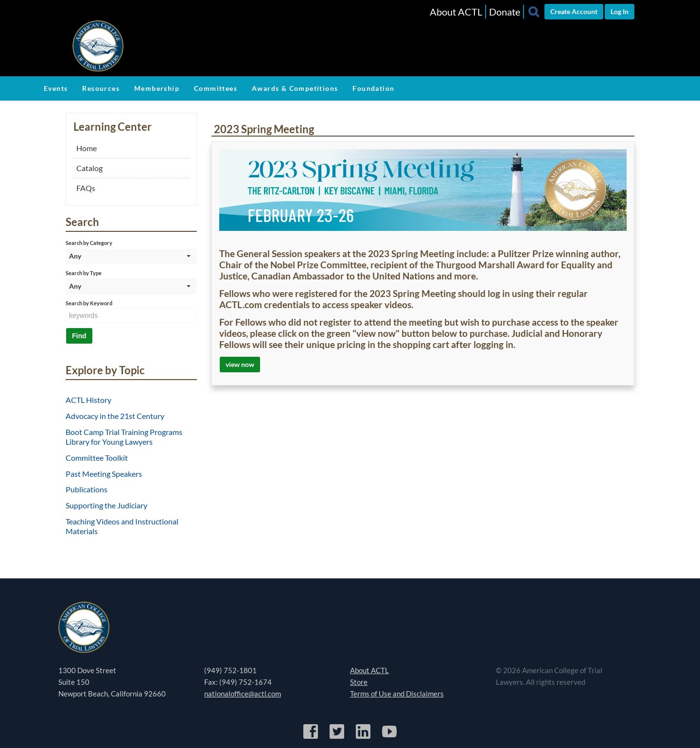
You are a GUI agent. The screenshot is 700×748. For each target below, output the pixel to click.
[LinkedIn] (364, 737)
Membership (157, 88)
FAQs (86, 188)
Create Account (574, 11)
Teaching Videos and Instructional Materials (122, 526)
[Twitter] (338, 737)
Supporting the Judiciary (106, 505)
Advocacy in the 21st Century (115, 416)
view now (240, 364)
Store (359, 682)
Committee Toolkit (97, 458)
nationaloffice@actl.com (243, 694)
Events (56, 88)
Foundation (373, 88)
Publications (87, 489)
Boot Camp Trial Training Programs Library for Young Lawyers (124, 437)
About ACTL (456, 12)
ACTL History (88, 400)
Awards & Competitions (295, 88)
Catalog (89, 168)
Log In (620, 11)
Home (87, 148)
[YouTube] (389, 737)
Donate (505, 12)
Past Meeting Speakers (104, 474)
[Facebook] (311, 737)
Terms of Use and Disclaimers (397, 694)
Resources (101, 88)
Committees (216, 88)
